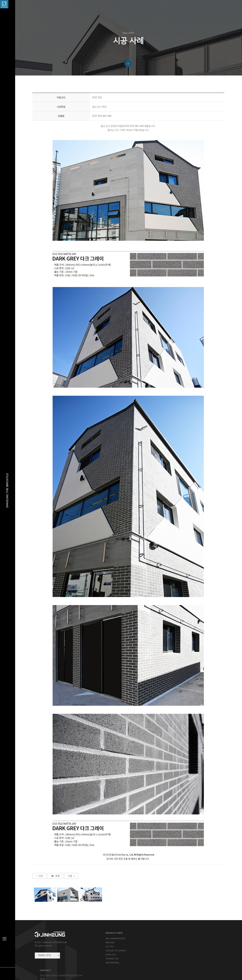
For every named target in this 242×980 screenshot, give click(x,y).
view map (173, 955)
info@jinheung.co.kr (185, 947)
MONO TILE (109, 955)
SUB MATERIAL (111, 963)
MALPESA (109, 943)
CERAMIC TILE (111, 959)
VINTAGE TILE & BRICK (114, 951)
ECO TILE (108, 947)
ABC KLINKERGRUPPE (114, 939)
